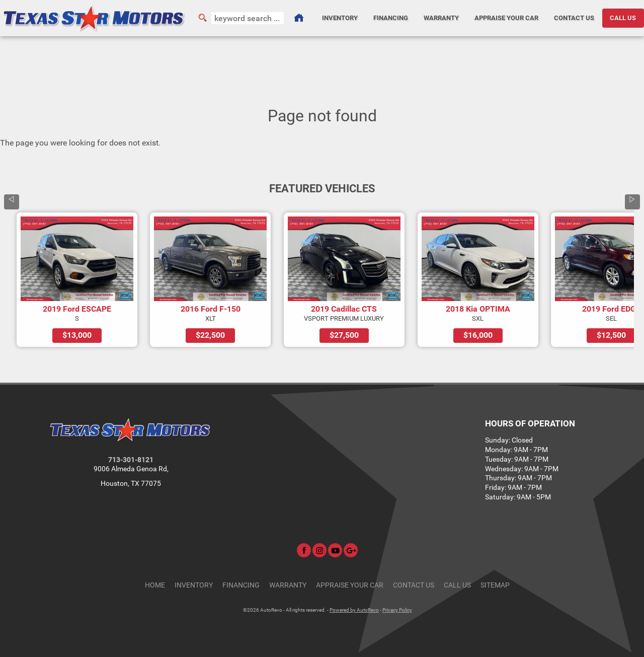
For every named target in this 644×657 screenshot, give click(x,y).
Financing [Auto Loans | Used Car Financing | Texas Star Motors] (391, 18)
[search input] (248, 18)
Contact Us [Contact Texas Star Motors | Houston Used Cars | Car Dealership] (574, 18)
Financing (241, 585)
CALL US (623, 18)
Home (155, 585)
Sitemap (495, 585)
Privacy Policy (397, 610)
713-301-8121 (131, 460)
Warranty (288, 585)
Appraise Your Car (506, 18)
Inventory (194, 585)
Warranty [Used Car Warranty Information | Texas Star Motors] (441, 18)
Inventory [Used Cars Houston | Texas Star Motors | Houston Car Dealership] (340, 18)
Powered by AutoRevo (354, 610)
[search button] (202, 18)
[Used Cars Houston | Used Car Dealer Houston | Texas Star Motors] (299, 18)
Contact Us (414, 585)
